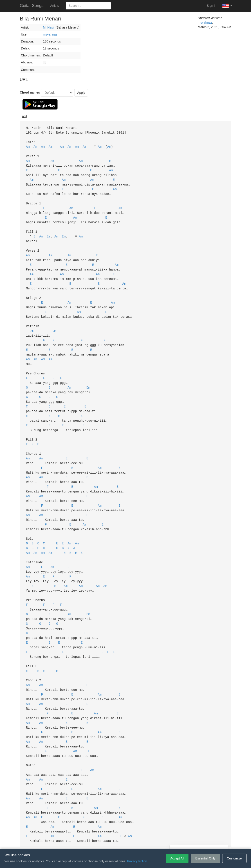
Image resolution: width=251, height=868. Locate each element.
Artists (55, 6)
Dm (32, 321)
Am (28, 146)
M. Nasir (49, 27)
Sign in (212, 6)
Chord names (30, 92)
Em (49, 231)
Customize (234, 858)
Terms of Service (100, 842)
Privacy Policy (126, 842)
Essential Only (205, 858)
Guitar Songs (32, 6)
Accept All (177, 858)
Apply (81, 93)
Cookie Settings (151, 842)
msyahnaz (50, 34)
